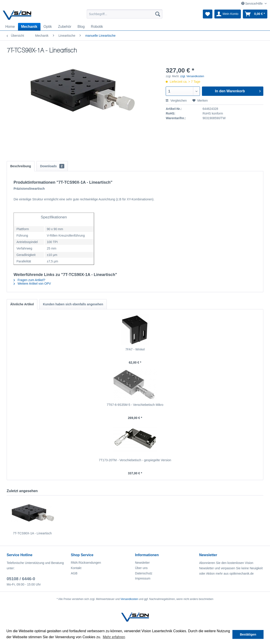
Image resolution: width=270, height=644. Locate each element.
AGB (74, 573)
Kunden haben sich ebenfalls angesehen (73, 304)
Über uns (141, 568)
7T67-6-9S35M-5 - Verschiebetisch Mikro (135, 405)
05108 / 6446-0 (21, 579)
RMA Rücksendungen (86, 563)
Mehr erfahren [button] (114, 637)
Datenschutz (144, 573)
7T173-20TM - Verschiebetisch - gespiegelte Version (135, 460)
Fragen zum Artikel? (29, 280)
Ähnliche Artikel (22, 304)
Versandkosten (129, 599)
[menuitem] (125, 14)
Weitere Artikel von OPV (32, 284)
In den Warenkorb (238, 90)
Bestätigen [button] (248, 634)
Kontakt (76, 568)
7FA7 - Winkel (135, 349)
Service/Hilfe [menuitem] (252, 4)
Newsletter (142, 563)
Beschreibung (21, 166)
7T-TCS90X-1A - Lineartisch (32, 533)
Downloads (52, 166)
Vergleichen (176, 101)
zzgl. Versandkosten (192, 76)
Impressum (143, 578)
